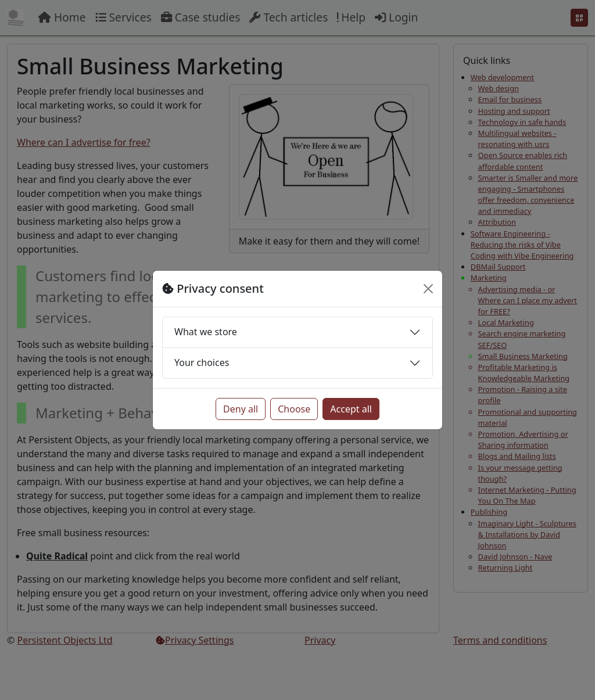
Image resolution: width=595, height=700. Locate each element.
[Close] (428, 289)
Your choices (202, 362)
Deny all (241, 409)
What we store (206, 332)
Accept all (351, 409)
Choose (294, 409)
